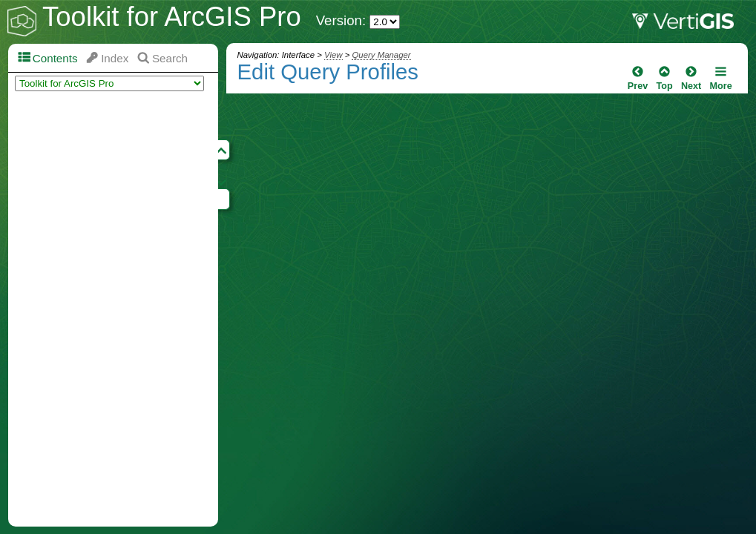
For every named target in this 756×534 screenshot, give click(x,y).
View (333, 55)
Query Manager (381, 55)
